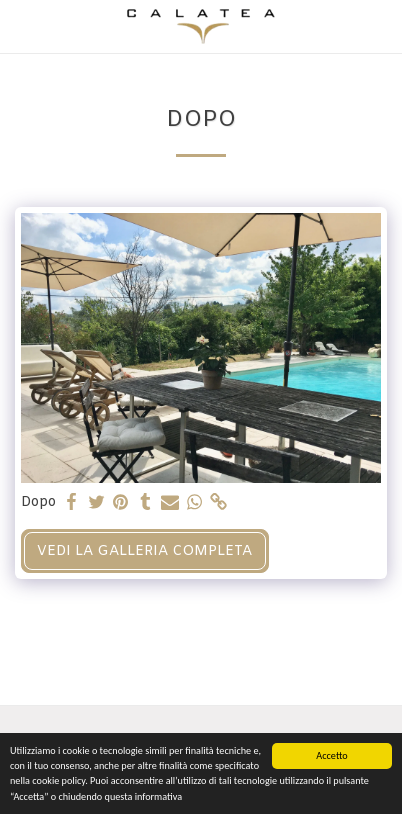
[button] (22, 25)
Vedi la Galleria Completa (144, 551)
